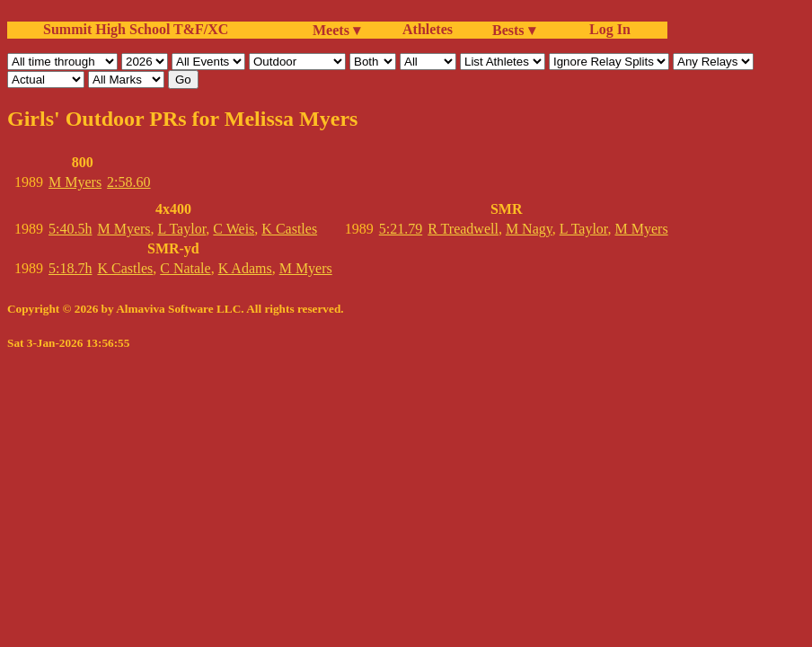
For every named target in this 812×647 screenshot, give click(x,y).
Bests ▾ (514, 30)
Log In (606, 29)
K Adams (245, 268)
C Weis (234, 229)
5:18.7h (70, 268)
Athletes (428, 29)
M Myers (75, 182)
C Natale (185, 268)
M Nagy (529, 229)
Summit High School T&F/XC (136, 29)
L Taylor (182, 229)
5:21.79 (401, 229)
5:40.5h (70, 229)
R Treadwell (463, 229)
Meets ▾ (336, 30)
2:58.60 (128, 182)
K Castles (289, 229)
